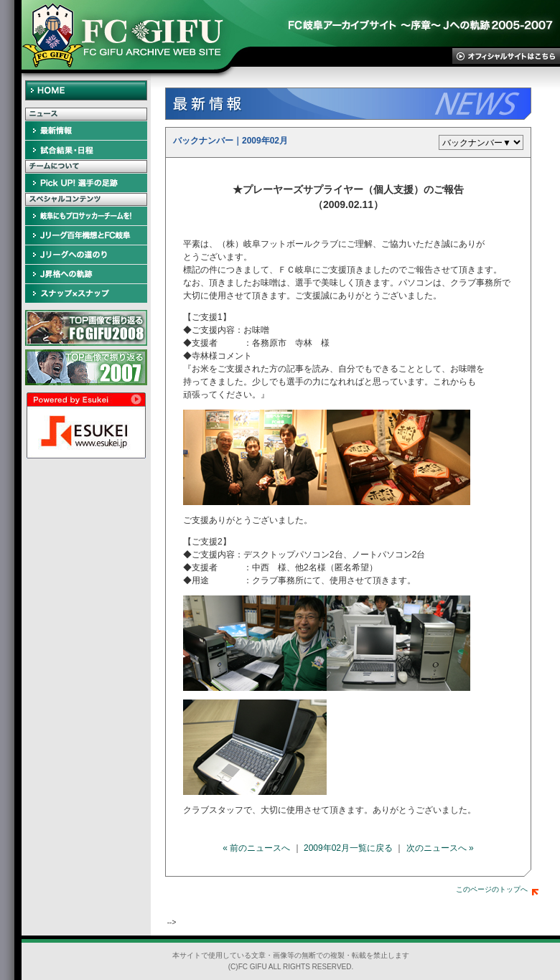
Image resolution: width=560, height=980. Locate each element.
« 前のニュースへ (256, 848)
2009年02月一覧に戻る (348, 848)
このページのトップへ (497, 889)
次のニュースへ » (440, 848)
